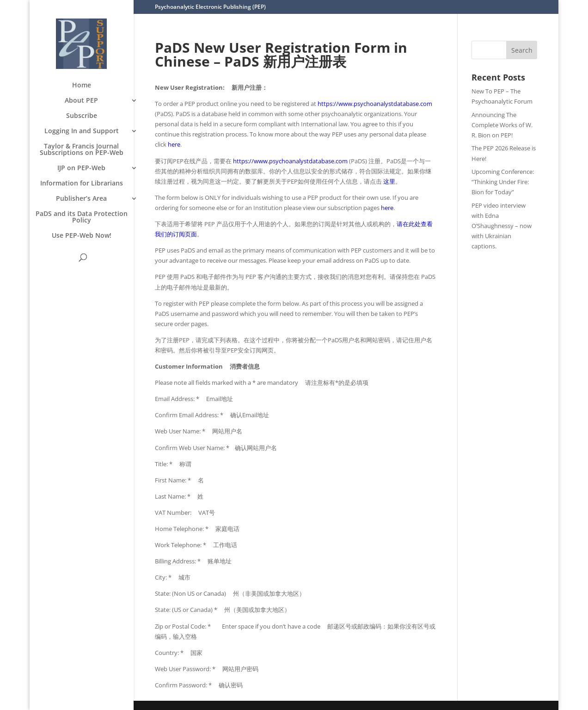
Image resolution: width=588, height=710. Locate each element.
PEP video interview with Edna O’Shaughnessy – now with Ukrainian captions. (502, 226)
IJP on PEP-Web (81, 168)
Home (82, 86)
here (174, 144)
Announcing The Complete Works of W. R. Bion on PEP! (502, 125)
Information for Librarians (82, 184)
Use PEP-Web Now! (82, 236)
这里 (389, 181)
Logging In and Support (82, 131)
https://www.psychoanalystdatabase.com (375, 104)
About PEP (81, 101)
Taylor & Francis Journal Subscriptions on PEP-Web (82, 150)
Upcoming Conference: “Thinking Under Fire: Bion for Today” (503, 182)
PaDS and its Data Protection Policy (82, 217)
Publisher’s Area (81, 199)
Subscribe (82, 116)
